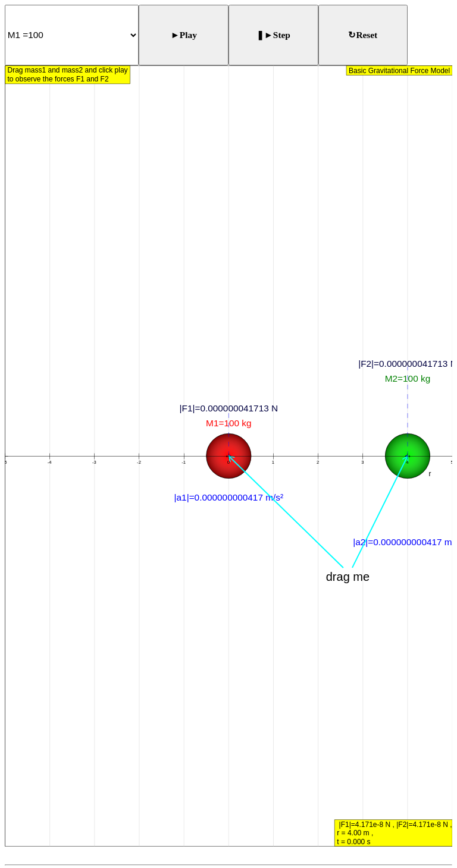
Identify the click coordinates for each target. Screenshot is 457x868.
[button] (229, 427)
